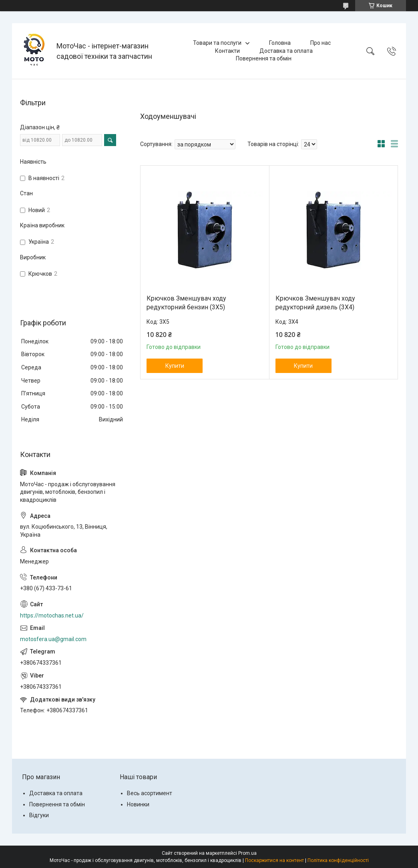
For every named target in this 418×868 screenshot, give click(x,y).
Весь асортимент (150, 793)
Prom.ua (247, 853)
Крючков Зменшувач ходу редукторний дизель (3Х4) (315, 303)
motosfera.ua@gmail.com (53, 639)
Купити (175, 366)
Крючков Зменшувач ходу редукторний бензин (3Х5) (186, 303)
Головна (280, 43)
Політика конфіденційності (338, 860)
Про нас (321, 43)
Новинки (138, 804)
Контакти (227, 51)
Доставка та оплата (286, 51)
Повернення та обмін (264, 58)
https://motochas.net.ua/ (52, 615)
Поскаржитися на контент (274, 860)
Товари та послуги (217, 43)
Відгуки (39, 815)
